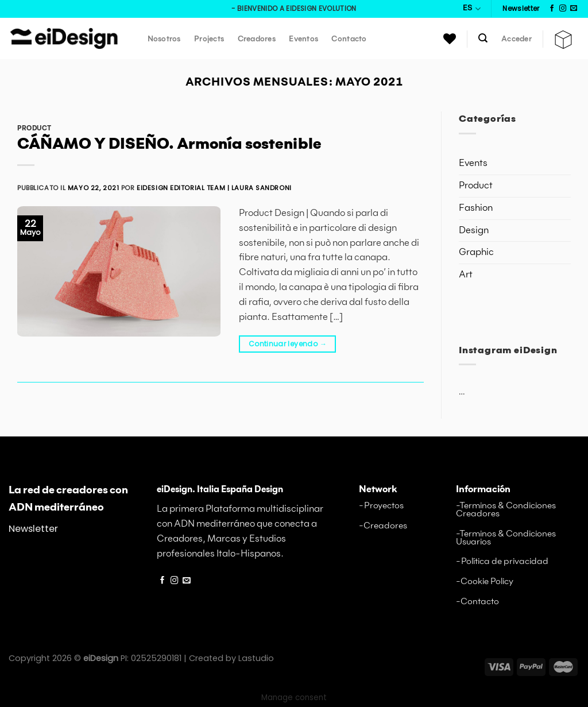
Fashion (476, 208)
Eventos (303, 39)
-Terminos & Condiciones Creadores (506, 510)
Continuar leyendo (288, 344)
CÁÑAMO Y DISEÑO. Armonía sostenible (169, 145)
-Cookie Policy (485, 582)
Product (34, 128)
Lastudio (256, 658)
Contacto (349, 39)
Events (473, 163)
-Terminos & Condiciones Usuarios (506, 538)
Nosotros (164, 39)
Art (466, 275)
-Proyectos (381, 506)
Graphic (476, 252)
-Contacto (477, 602)
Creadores (257, 39)
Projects (209, 39)
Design (474, 231)
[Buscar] (483, 38)
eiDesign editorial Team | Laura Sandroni (214, 188)
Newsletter (33, 529)
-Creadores (383, 526)
